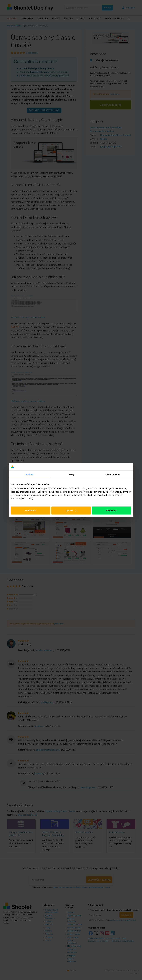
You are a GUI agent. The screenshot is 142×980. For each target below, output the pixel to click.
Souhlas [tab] (29, 474)
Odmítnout (30, 511)
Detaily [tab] (71, 474)
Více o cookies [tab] (113, 474)
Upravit (71, 511)
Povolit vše (111, 511)
